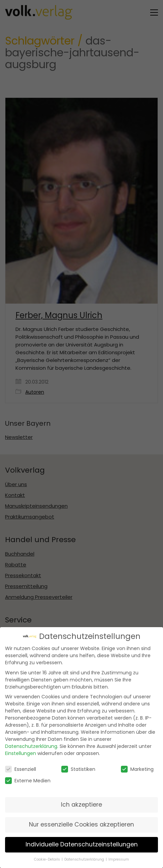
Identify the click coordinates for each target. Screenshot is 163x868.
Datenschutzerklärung (31, 745)
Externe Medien (28, 779)
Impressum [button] (119, 858)
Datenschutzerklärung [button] (85, 858)
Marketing (137, 768)
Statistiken (78, 768)
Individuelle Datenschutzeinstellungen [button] (82, 843)
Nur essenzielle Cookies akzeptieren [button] (81, 823)
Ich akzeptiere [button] (81, 803)
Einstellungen (21, 752)
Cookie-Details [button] (47, 858)
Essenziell (21, 768)
